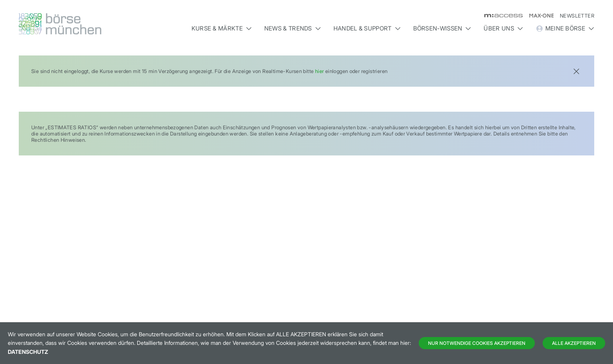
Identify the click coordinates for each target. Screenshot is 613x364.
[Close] (576, 70)
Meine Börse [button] (565, 29)
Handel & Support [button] (367, 28)
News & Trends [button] (293, 28)
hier (320, 71)
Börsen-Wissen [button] (442, 28)
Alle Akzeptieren (574, 343)
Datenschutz (28, 352)
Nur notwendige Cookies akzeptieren (477, 343)
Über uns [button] (503, 28)
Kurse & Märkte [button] (222, 28)
